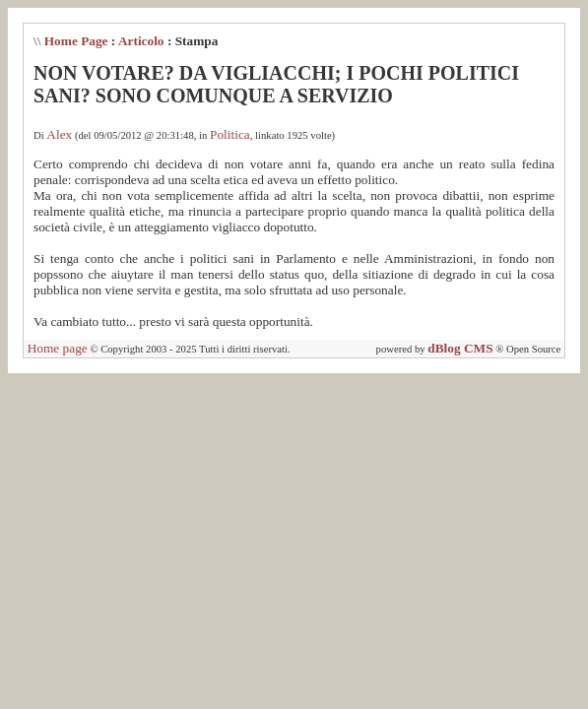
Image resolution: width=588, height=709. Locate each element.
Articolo (141, 41)
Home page (58, 348)
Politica (230, 134)
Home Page (76, 41)
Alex (59, 134)
